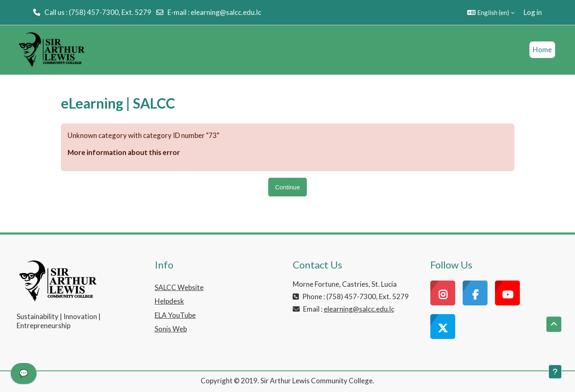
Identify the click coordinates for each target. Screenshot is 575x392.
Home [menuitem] (542, 50)
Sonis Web (171, 329)
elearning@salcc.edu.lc (226, 12)
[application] (24, 375)
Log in (533, 12)
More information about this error (124, 152)
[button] (491, 12)
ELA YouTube (175, 315)
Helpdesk (169, 301)
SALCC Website (179, 287)
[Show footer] (555, 372)
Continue (287, 187)
